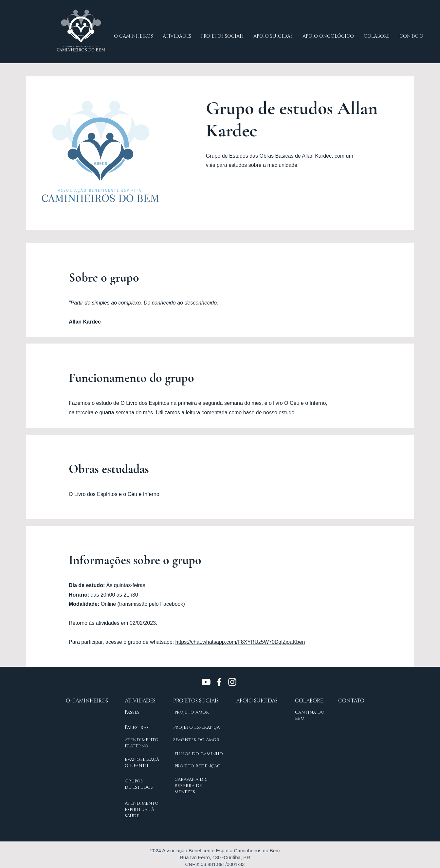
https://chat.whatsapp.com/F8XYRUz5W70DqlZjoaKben (240, 642)
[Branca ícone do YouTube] (206, 682)
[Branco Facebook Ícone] (219, 682)
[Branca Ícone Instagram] (232, 682)
